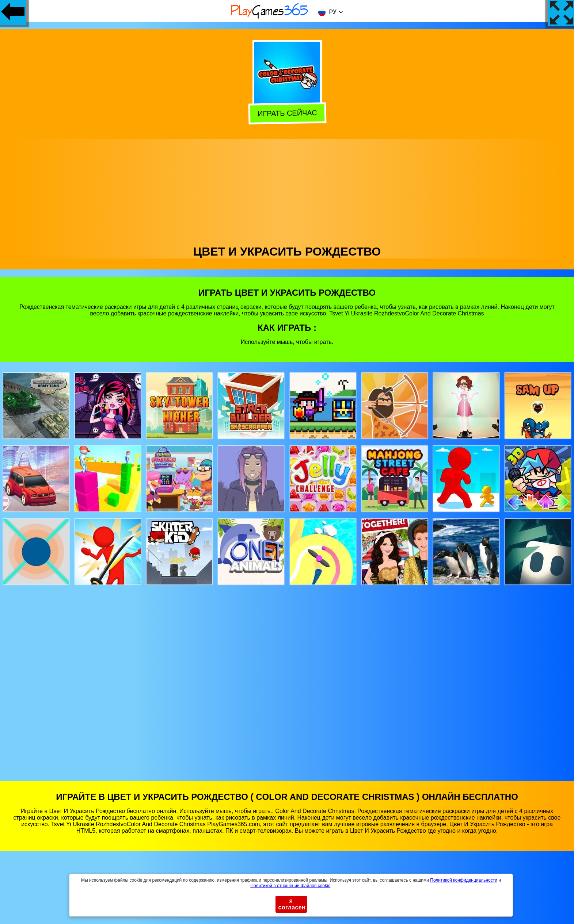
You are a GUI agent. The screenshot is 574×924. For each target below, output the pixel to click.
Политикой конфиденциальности (464, 880)
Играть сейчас (287, 114)
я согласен (292, 904)
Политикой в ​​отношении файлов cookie (290, 886)
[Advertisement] (287, 190)
